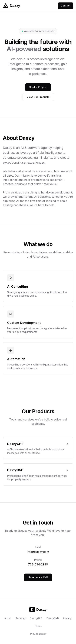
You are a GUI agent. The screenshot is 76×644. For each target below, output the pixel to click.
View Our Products (38, 97)
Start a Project (38, 87)
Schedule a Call (38, 577)
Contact (66, 6)
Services (21, 618)
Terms (38, 626)
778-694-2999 (38, 564)
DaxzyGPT (36, 618)
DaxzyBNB (53, 618)
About (8, 618)
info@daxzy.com (38, 552)
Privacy (67, 618)
